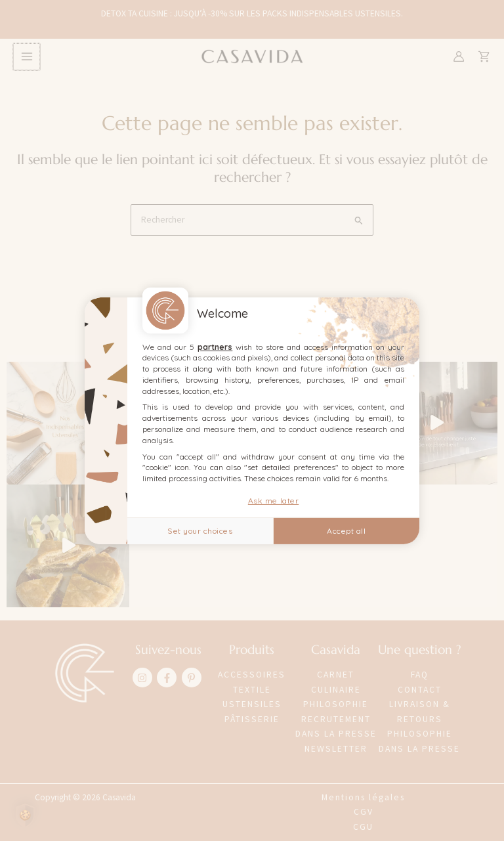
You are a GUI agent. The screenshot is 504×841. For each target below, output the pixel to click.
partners (215, 346)
